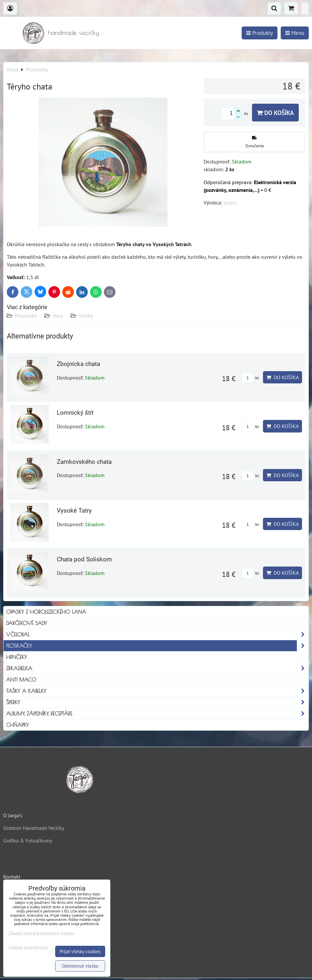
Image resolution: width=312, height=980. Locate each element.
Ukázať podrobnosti (28, 948)
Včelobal (157, 634)
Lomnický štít (75, 413)
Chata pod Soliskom (84, 559)
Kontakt (12, 877)
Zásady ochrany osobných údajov (41, 933)
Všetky (86, 316)
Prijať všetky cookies (80, 951)
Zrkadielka (157, 668)
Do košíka (275, 113)
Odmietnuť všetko (80, 966)
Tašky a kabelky (157, 691)
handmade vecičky (74, 32)
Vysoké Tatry (74, 511)
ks (250, 378)
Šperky (157, 702)
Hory (58, 316)
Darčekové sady (26, 623)
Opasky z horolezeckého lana (46, 612)
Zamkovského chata (84, 462)
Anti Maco (21, 680)
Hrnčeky (16, 657)
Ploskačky (26, 316)
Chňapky (17, 725)
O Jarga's (13, 815)
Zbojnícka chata (78, 364)
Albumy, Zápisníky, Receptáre (157, 714)
